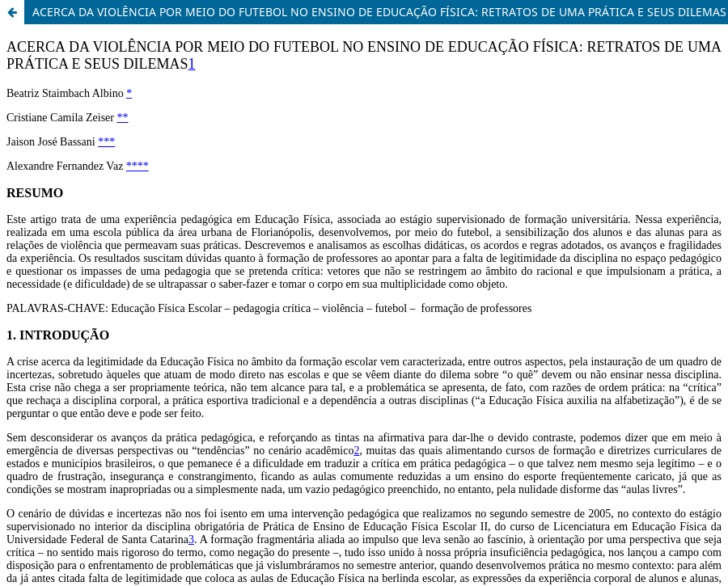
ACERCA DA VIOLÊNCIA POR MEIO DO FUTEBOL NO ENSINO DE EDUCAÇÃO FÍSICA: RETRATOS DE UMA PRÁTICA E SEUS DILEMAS (379, 12)
